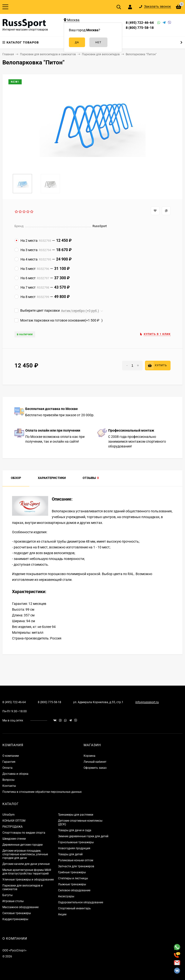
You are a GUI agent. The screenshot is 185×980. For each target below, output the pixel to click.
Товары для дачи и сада (75, 830)
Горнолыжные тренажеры (76, 842)
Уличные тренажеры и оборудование (28, 880)
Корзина (89, 756)
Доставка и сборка (15, 774)
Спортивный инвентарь (74, 908)
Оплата (7, 768)
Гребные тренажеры (72, 872)
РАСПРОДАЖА (13, 827)
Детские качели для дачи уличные (26, 864)
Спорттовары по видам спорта (24, 833)
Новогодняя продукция (74, 848)
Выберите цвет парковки (37, 310)
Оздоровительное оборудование (81, 902)
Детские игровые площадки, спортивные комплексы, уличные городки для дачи (25, 854)
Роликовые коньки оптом (76, 860)
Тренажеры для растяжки (76, 815)
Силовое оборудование (74, 890)
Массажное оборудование (20, 907)
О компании (11, 756)
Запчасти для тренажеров (76, 866)
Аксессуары (66, 896)
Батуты (7, 895)
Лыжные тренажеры (72, 884)
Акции (62, 914)
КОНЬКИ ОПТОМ (14, 821)
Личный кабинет (95, 762)
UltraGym (9, 815)
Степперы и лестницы (73, 878)
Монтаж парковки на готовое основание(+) (59, 320)
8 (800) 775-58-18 (140, 28)
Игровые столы (13, 901)
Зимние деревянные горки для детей (83, 836)
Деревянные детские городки (23, 845)
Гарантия (9, 762)
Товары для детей (70, 854)
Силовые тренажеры (17, 913)
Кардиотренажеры (15, 919)
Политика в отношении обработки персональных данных (42, 792)
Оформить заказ (95, 768)
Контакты (9, 786)
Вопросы (8, 780)
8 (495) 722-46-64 (140, 23)
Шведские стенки (14, 839)
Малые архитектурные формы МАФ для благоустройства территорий (27, 872)
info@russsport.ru (147, 702)
